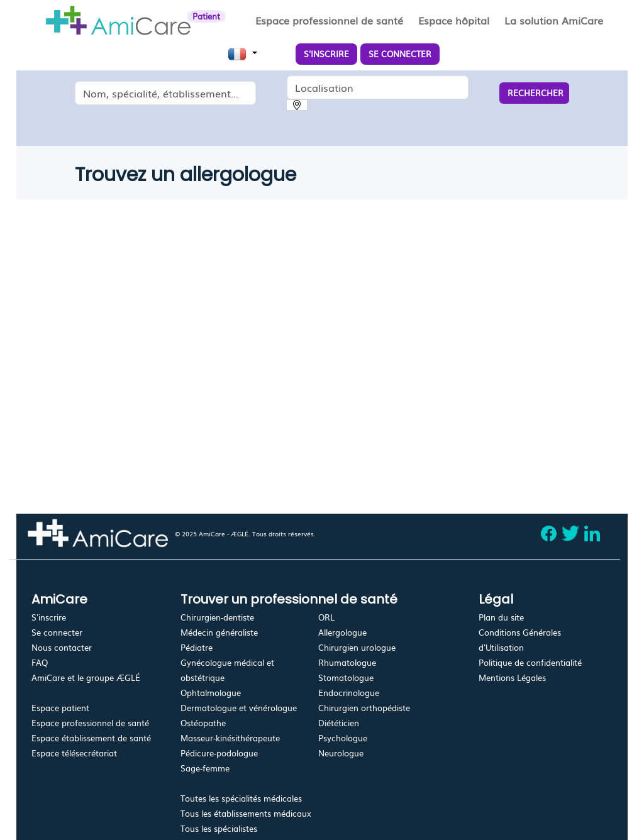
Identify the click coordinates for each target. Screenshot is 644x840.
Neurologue (341, 753)
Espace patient (60, 708)
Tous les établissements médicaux (246, 813)
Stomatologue (346, 677)
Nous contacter (62, 647)
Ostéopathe (203, 723)
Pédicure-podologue (219, 753)
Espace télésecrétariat (74, 753)
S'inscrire (49, 617)
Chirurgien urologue (357, 647)
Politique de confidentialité (530, 662)
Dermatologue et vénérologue (239, 708)
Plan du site (501, 617)
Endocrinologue (349, 693)
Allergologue (342, 632)
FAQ (40, 662)
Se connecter (57, 632)
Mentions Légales (512, 677)
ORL (326, 617)
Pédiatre (197, 647)
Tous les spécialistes (219, 828)
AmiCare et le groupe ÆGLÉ (86, 677)
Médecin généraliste (219, 632)
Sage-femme (205, 768)
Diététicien (339, 723)
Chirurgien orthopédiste (364, 708)
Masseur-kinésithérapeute (230, 738)
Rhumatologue (347, 662)
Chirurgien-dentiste (217, 617)
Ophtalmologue (211, 693)
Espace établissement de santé (91, 738)
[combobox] (166, 93)
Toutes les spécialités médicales (241, 798)
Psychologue (343, 738)
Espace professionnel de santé (90, 723)
